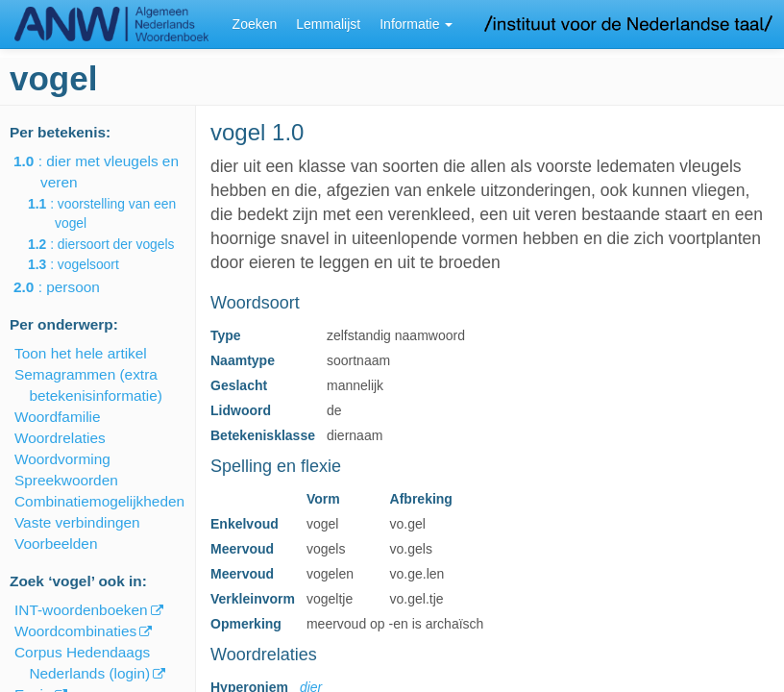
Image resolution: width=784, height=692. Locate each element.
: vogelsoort (87, 264)
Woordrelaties (60, 438)
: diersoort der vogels (115, 244)
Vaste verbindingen (77, 522)
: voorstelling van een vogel (115, 213)
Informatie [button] (416, 24)
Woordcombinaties (75, 631)
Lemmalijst (328, 24)
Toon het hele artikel (81, 353)
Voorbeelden (56, 544)
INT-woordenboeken (81, 610)
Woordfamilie (58, 417)
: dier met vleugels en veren (110, 172)
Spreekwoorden (66, 480)
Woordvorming (62, 459)
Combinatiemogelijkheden (99, 501)
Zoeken (255, 24)
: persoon (70, 287)
